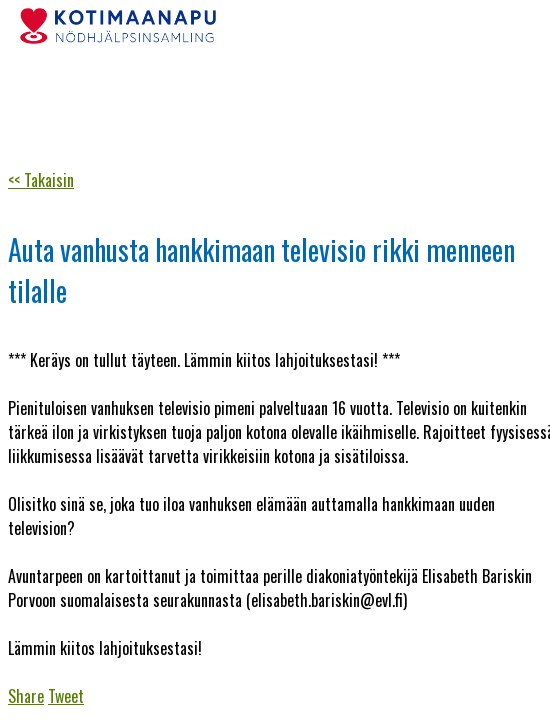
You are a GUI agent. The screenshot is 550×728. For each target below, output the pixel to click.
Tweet (66, 696)
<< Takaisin (41, 180)
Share (26, 696)
